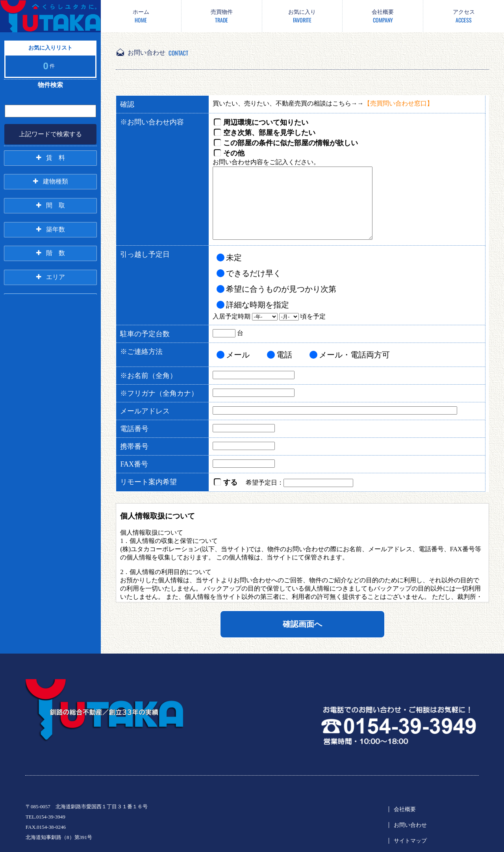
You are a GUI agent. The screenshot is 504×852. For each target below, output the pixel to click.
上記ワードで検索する (50, 134)
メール (238, 355)
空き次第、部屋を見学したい (269, 133)
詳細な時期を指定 (258, 305)
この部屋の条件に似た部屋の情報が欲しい (291, 143)
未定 (234, 257)
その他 (234, 153)
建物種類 (56, 181)
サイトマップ (410, 841)
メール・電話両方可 (354, 355)
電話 (284, 355)
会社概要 (405, 809)
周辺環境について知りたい (266, 122)
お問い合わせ (410, 825)
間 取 (56, 205)
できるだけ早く (254, 273)
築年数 (56, 229)
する (230, 482)
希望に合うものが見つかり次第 (281, 289)
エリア (56, 277)
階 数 (56, 253)
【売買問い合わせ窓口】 (398, 103)
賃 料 (56, 158)
